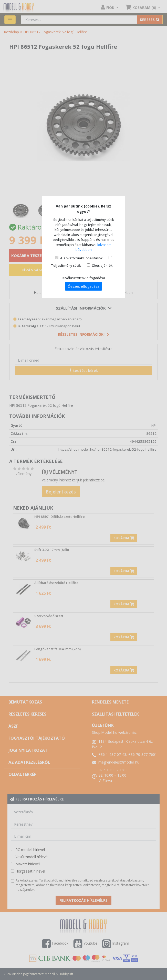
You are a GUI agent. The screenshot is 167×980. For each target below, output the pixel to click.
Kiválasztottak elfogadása (84, 278)
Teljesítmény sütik (66, 265)
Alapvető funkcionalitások (81, 258)
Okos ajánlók (102, 265)
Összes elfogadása (84, 286)
